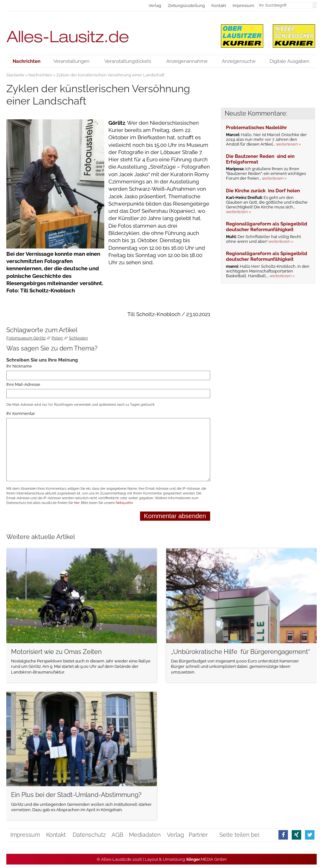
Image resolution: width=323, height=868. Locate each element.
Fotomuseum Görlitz (26, 338)
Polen (57, 338)
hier (77, 503)
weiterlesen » (288, 144)
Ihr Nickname (19, 366)
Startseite (15, 75)
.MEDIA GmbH (207, 859)
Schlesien (78, 338)
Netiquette (124, 503)
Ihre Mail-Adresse (23, 384)
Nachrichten (40, 75)
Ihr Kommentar (21, 413)
